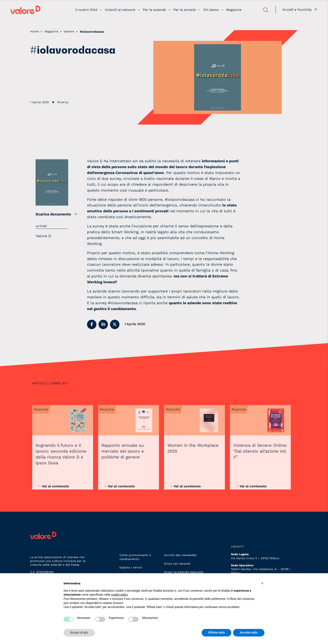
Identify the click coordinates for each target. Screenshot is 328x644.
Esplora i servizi (131, 567)
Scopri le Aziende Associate (184, 572)
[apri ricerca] (255, 10)
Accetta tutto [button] (249, 632)
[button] (92, 324)
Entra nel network (177, 564)
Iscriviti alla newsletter (180, 555)
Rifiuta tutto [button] (217, 632)
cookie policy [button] (119, 595)
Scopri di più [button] (79, 632)
